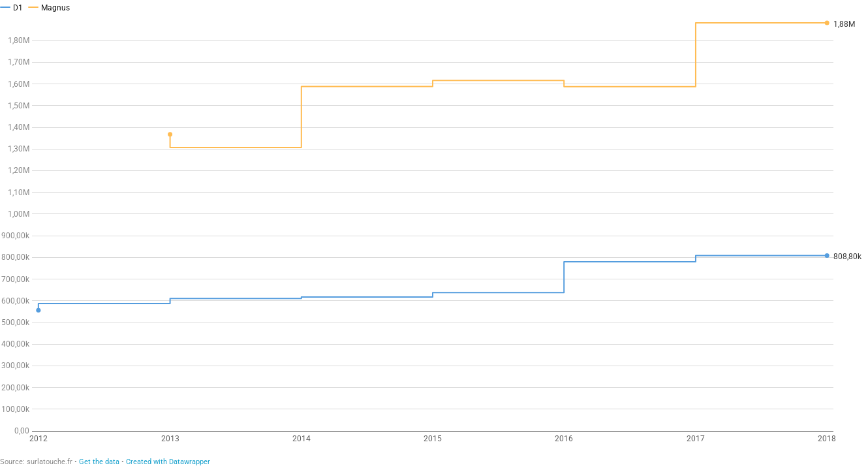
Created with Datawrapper (168, 462)
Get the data (99, 462)
